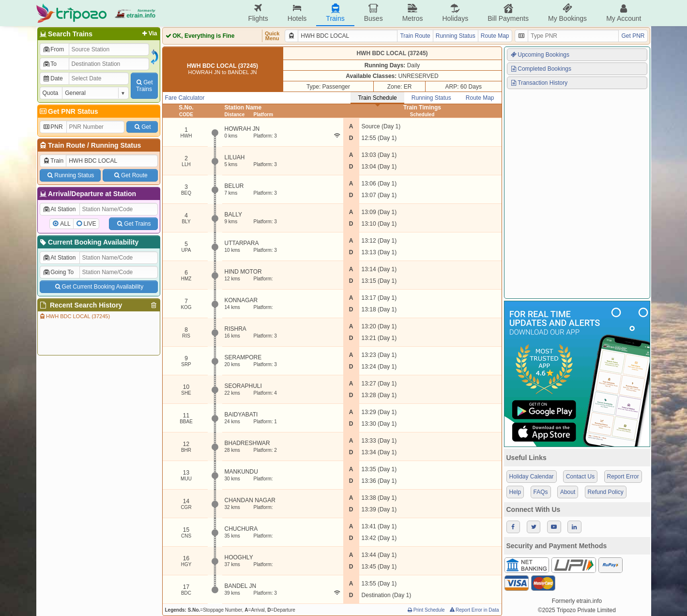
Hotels (297, 13)
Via (149, 33)
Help (515, 492)
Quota (51, 93)
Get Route (130, 175)
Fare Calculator (185, 98)
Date (53, 78)
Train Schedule (377, 98)
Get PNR (633, 36)
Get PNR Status (69, 111)
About (568, 492)
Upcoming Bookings (540, 55)
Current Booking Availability (89, 242)
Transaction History (539, 83)
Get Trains (133, 224)
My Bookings (567, 13)
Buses (374, 13)
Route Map (495, 36)
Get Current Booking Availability (99, 287)
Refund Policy (606, 492)
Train (53, 161)
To (50, 64)
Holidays (455, 13)
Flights (258, 13)
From (53, 49)
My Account (624, 13)
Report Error (623, 477)
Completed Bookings (541, 69)
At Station (59, 209)
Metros (413, 13)
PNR (53, 127)
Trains (335, 13)
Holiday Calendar (532, 477)
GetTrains (144, 86)
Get (142, 127)
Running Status (116, 145)
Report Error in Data (474, 610)
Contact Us (580, 477)
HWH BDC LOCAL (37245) (75, 316)
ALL (65, 224)
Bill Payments (508, 13)
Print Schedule (426, 610)
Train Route (67, 145)
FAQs (541, 492)
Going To (58, 272)
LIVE (90, 224)
